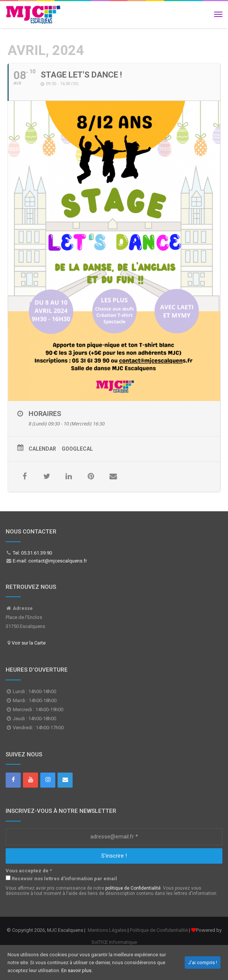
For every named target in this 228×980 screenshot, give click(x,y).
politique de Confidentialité (133, 888)
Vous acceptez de (29, 871)
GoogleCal (77, 449)
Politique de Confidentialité (159, 930)
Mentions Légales (107, 930)
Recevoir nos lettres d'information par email (61, 878)
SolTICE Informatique (114, 942)
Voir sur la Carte (29, 643)
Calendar (42, 449)
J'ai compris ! (203, 962)
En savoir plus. (77, 970)
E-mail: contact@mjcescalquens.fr (49, 561)
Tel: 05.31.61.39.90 (32, 553)
